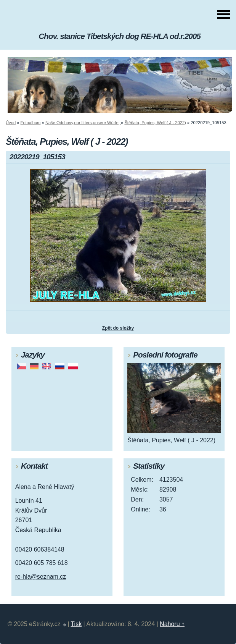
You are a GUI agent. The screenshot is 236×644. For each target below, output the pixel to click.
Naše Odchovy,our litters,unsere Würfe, (83, 123)
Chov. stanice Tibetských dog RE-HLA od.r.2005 (120, 36)
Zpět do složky (118, 328)
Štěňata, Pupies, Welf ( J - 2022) (155, 123)
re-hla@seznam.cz (41, 577)
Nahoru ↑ (172, 624)
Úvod (11, 123)
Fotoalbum (31, 123)
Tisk (76, 624)
